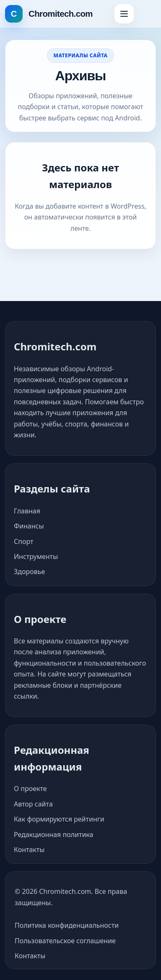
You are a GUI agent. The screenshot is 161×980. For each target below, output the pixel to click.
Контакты (29, 850)
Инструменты (36, 556)
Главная (27, 511)
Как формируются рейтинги (59, 819)
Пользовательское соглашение (65, 941)
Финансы (29, 526)
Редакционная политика (53, 835)
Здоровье (29, 572)
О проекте (30, 789)
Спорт (23, 541)
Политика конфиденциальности (67, 925)
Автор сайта (33, 804)
